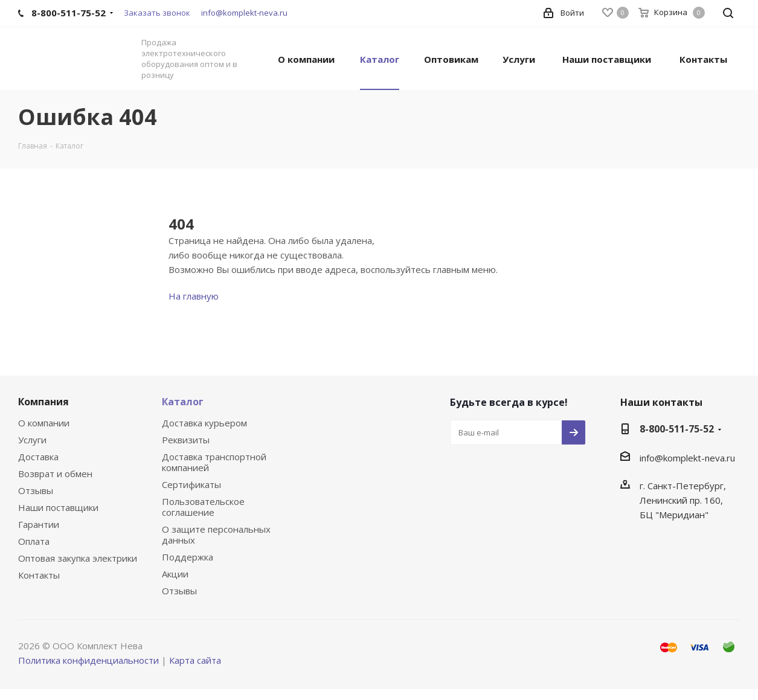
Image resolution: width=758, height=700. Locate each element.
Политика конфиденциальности (88, 660)
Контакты (39, 575)
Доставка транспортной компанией (214, 462)
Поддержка (188, 557)
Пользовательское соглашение (203, 507)
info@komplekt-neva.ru (244, 13)
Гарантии (39, 524)
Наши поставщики (58, 507)
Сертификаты (191, 484)
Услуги (32, 440)
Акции (175, 574)
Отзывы (36, 490)
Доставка (38, 457)
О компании (44, 423)
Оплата (34, 541)
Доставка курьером (204, 423)
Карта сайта (195, 660)
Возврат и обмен (55, 474)
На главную (194, 296)
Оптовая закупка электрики (78, 558)
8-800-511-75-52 (677, 429)
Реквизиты (186, 440)
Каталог (183, 402)
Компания (43, 402)
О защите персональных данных (216, 535)
